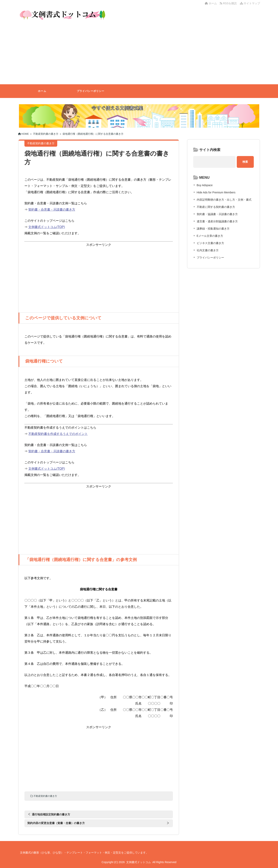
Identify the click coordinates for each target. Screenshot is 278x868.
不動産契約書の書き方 (45, 796)
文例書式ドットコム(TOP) (47, 227)
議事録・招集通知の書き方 (213, 229)
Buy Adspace (205, 185)
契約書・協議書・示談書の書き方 (217, 214)
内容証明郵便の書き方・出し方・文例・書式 (224, 200)
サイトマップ (250, 3)
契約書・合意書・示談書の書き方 (52, 210)
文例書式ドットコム (139, 862)
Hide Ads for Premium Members (216, 192)
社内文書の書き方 (208, 250)
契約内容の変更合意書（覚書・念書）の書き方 (56, 823)
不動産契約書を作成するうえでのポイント (58, 434)
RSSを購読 (229, 3)
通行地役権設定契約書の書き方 (51, 814)
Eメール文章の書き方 (210, 236)
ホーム (211, 3)
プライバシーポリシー (91, 91)
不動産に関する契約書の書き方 (216, 207)
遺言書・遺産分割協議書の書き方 (217, 221)
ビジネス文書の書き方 (210, 243)
